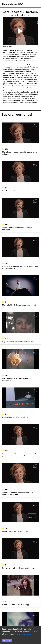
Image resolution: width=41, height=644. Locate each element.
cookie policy (26, 634)
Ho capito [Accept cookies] (7, 641)
